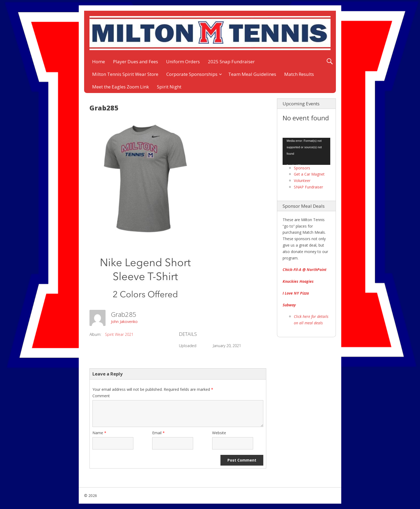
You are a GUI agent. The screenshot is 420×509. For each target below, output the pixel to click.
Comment (101, 396)
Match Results (299, 74)
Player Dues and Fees (136, 62)
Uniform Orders (183, 62)
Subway (289, 305)
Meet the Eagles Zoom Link (121, 87)
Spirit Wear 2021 (119, 334)
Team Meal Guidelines (252, 74)
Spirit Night (169, 87)
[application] (306, 151)
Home (99, 62)
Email (158, 433)
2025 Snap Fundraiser (231, 62)
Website (219, 433)
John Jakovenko (124, 322)
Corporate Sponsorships (192, 74)
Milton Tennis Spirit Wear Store (125, 74)
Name (99, 433)
